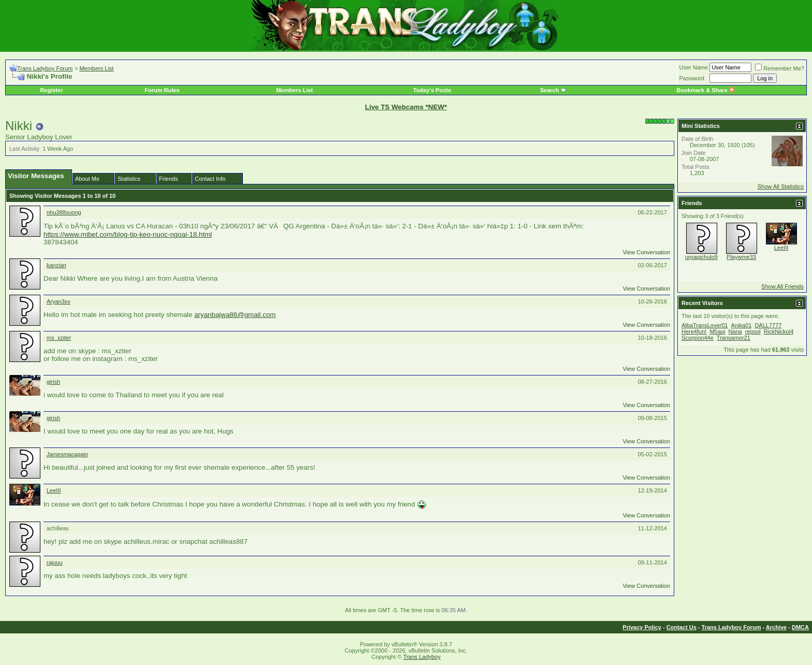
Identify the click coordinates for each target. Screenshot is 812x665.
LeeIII (54, 490)
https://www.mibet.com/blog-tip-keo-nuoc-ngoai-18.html (128, 234)
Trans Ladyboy (422, 657)
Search (550, 90)
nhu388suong (64, 212)
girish (53, 382)
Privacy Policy (642, 627)
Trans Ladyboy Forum (45, 68)
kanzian (56, 265)
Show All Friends (782, 286)
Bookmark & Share (705, 90)
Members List (96, 68)
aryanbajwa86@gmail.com (235, 315)
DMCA (800, 627)
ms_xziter (59, 338)
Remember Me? (780, 68)
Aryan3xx (59, 301)
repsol (753, 331)
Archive (776, 627)
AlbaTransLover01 (705, 325)
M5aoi (717, 331)
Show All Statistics (781, 186)
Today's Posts (432, 90)
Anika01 (742, 325)
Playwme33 (741, 257)
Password (692, 78)
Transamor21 (734, 338)
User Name (694, 67)
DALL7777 (768, 325)
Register (51, 90)
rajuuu (55, 562)
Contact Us (682, 627)
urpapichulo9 (701, 257)
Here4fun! (694, 331)
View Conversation (646, 252)
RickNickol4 (779, 331)
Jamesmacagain (67, 454)
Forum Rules (162, 90)
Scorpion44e (698, 338)
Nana (735, 331)
